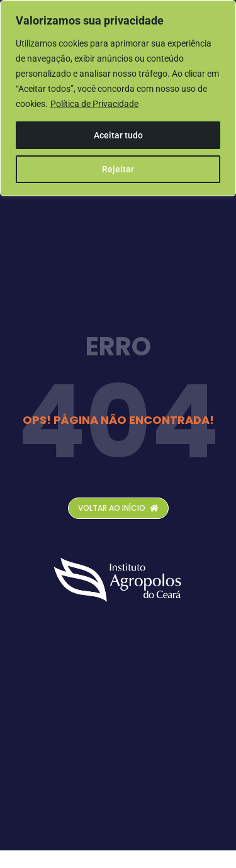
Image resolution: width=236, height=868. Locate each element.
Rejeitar (118, 169)
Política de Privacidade (94, 104)
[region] (118, 98)
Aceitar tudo (118, 135)
